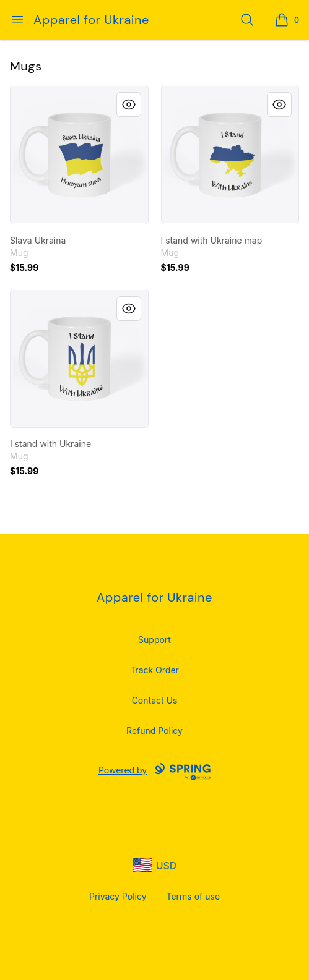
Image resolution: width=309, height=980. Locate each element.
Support (154, 640)
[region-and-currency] (155, 865)
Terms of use (194, 896)
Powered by (154, 772)
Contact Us (155, 700)
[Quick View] (129, 104)
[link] (79, 155)
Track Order (154, 670)
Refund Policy (154, 731)
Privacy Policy (118, 896)
